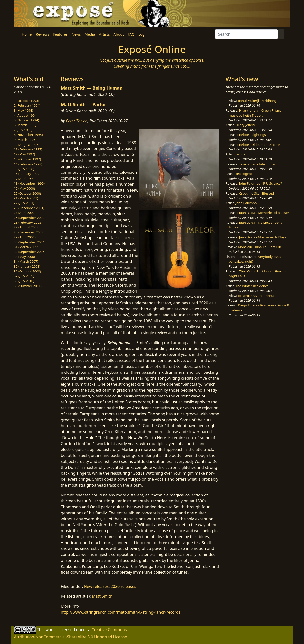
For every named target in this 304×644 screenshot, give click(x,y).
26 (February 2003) (28, 223)
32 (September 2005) (30, 252)
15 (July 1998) (24, 169)
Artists (104, 34)
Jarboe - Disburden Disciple (260, 145)
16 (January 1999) (27, 174)
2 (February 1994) (27, 105)
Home (27, 34)
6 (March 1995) (25, 125)
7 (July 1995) (23, 130)
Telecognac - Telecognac (257, 164)
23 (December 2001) (29, 208)
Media (90, 34)
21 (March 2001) (26, 198)
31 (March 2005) (26, 247)
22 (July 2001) (24, 203)
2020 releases (124, 586)
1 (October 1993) (27, 101)
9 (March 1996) (25, 140)
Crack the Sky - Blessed (256, 193)
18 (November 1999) (29, 183)
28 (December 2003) (29, 232)
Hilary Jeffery (245, 125)
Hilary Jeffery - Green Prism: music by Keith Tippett (255, 113)
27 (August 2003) (27, 227)
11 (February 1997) (28, 149)
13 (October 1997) (28, 159)
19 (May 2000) (25, 188)
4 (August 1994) (26, 115)
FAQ (131, 34)
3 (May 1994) (24, 110)
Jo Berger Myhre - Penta (256, 296)
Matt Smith (102, 596)
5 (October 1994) (27, 120)
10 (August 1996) (27, 145)
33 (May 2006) (25, 257)
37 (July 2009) (24, 276)
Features (60, 34)
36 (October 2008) (28, 271)
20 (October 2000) (28, 193)
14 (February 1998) (28, 164)
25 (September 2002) (30, 218)
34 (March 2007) (26, 261)
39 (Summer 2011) (28, 286)
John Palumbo (246, 203)
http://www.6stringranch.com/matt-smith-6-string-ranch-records (121, 612)
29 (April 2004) (25, 237)
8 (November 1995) (28, 135)
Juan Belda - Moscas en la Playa (263, 237)
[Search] (246, 34)
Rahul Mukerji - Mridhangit (258, 101)
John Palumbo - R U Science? (261, 183)
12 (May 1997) (25, 154)
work (50, 630)
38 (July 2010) (24, 281)
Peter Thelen (77, 121)
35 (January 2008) (27, 266)
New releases (96, 586)
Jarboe (240, 154)
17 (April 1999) (25, 179)
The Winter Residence (252, 286)
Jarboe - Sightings (252, 135)
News (76, 34)
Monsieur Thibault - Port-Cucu (261, 247)
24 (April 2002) (25, 213)
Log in (144, 34)
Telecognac (244, 174)
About (119, 34)
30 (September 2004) (30, 242)
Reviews (42, 34)
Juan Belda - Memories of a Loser (264, 213)
